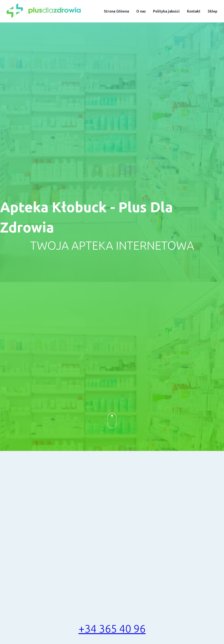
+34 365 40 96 (112, 629)
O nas (141, 11)
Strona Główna (116, 11)
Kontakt (194, 11)
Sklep (213, 11)
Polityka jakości (166, 11)
